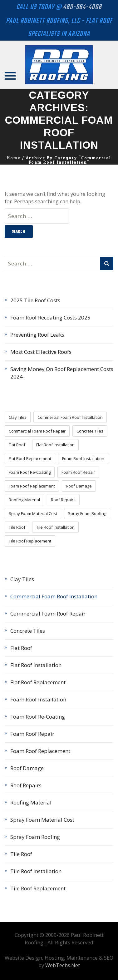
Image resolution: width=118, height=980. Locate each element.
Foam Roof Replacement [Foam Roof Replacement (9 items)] (32, 486)
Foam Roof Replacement (40, 751)
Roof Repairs (26, 785)
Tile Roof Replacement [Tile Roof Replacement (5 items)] (30, 541)
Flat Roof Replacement (38, 682)
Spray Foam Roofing (35, 837)
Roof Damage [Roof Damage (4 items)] (79, 486)
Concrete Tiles (28, 631)
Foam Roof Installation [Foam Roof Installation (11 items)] (83, 458)
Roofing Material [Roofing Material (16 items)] (24, 500)
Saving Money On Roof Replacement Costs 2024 (62, 373)
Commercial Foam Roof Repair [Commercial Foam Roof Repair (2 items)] (37, 431)
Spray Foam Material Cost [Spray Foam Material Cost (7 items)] (33, 513)
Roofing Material (31, 802)
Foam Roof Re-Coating (38, 717)
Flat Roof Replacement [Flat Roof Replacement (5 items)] (30, 458)
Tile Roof (21, 854)
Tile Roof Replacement (38, 888)
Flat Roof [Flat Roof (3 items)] (17, 445)
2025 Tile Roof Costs (35, 300)
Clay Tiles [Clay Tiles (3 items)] (18, 417)
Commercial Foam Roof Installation (54, 596)
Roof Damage (27, 768)
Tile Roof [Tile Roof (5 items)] (17, 527)
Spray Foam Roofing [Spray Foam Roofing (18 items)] (87, 513)
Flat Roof (21, 648)
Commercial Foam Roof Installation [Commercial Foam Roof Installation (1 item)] (70, 417)
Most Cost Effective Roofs (41, 352)
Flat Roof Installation (36, 665)
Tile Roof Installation (36, 871)
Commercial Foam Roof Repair (48, 614)
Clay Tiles (22, 579)
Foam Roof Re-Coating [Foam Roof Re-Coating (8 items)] (30, 472)
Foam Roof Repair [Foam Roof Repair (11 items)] (78, 472)
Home (14, 158)
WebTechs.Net (63, 965)
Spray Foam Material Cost (42, 820)
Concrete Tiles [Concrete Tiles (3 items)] (90, 431)
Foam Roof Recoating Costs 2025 (50, 317)
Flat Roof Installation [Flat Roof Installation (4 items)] (55, 445)
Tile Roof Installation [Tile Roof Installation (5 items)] (55, 527)
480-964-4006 (82, 7)
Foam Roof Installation (38, 699)
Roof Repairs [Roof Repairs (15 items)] (63, 500)
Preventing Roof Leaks (37, 335)
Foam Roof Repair (32, 734)
